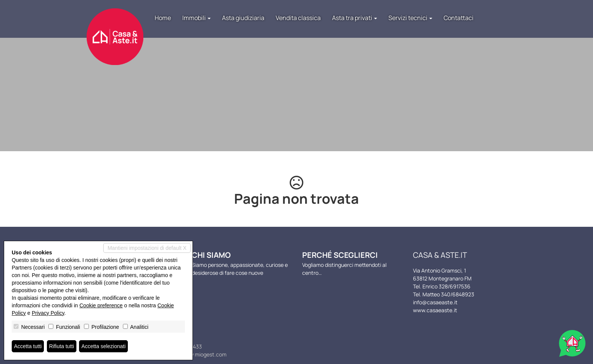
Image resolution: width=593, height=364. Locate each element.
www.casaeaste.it (435, 310)
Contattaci (459, 18)
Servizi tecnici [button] (410, 18)
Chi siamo (211, 255)
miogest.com (211, 354)
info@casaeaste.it (435, 302)
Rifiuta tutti (62, 346)
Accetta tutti (28, 346)
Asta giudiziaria (243, 18)
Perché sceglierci (340, 255)
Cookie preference (101, 305)
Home (163, 18)
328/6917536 (455, 286)
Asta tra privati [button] (355, 18)
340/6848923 (458, 294)
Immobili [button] (196, 18)
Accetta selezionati (103, 346)
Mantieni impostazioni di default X (147, 248)
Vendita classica (298, 18)
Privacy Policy (48, 313)
